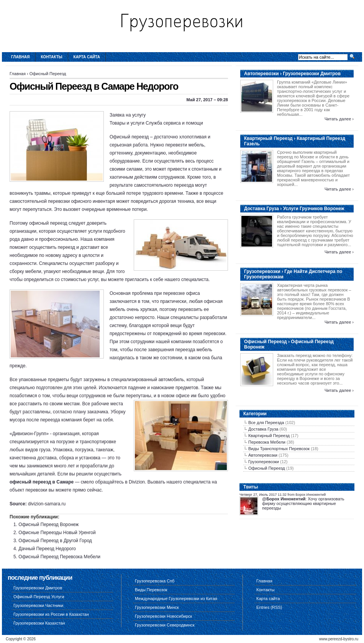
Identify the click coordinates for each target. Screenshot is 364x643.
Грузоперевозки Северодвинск (165, 625)
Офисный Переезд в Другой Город (55, 541)
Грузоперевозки (264, 462)
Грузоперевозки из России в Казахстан (51, 614)
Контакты (52, 57)
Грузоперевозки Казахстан (39, 623)
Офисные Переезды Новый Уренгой (57, 533)
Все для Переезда (266, 423)
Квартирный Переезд (269, 436)
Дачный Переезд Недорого (47, 549)
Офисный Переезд (48, 74)
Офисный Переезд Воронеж (48, 525)
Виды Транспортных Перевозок (279, 449)
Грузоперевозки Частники (38, 605)
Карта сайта (87, 57)
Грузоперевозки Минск (157, 607)
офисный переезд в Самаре (42, 482)
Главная (20, 57)
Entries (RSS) (269, 607)
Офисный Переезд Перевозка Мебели (59, 557)
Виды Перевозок (151, 590)
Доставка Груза (263, 429)
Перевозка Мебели (267, 442)
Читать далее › (339, 119)
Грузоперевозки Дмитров (38, 588)
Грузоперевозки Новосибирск (163, 616)
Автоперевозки (263, 455)
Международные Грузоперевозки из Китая (176, 599)
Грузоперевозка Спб (155, 581)
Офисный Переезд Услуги (39, 597)
